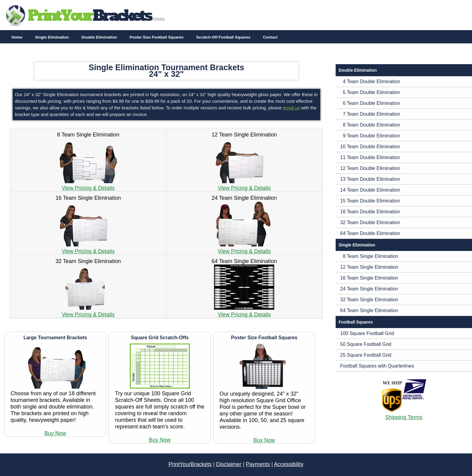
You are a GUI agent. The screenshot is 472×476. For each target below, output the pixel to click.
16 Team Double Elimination (370, 212)
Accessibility (289, 464)
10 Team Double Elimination (370, 147)
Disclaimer (229, 464)
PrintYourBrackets (190, 464)
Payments (258, 464)
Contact (270, 37)
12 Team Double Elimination (370, 168)
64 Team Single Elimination (369, 310)
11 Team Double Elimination (370, 157)
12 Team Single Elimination (369, 267)
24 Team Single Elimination (369, 289)
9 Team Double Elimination (370, 136)
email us (291, 108)
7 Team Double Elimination (370, 114)
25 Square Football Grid (366, 355)
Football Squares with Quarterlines (377, 366)
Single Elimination (52, 37)
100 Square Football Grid (367, 333)
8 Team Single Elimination (369, 256)
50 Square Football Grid (366, 344)
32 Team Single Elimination (369, 300)
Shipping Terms (404, 417)
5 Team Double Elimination (370, 92)
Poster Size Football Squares (157, 37)
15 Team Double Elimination (370, 201)
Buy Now (55, 433)
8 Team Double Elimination (370, 125)
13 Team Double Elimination (370, 179)
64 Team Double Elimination (370, 233)
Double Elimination (99, 37)
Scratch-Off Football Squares (223, 37)
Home (17, 37)
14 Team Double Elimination (370, 190)
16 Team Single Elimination (369, 278)
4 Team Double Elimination (370, 81)
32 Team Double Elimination (370, 222)
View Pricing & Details (88, 188)
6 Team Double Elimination (370, 103)
